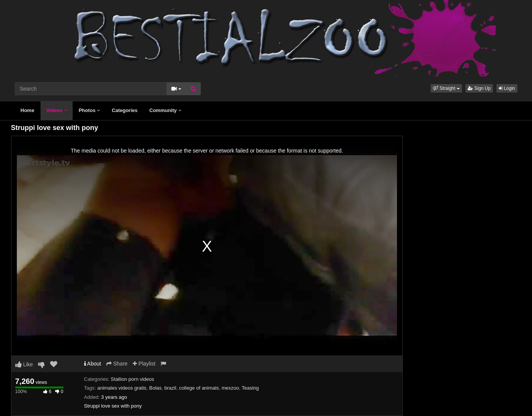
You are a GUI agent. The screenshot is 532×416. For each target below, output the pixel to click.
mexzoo (230, 388)
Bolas (155, 388)
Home (28, 110)
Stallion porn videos (133, 379)
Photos (89, 110)
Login (507, 88)
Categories (124, 110)
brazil (170, 388)
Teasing (250, 388)
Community (165, 110)
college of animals (199, 388)
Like (24, 364)
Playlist (144, 364)
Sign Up (479, 88)
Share (117, 364)
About (93, 364)
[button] (446, 88)
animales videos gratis (122, 388)
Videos (57, 110)
